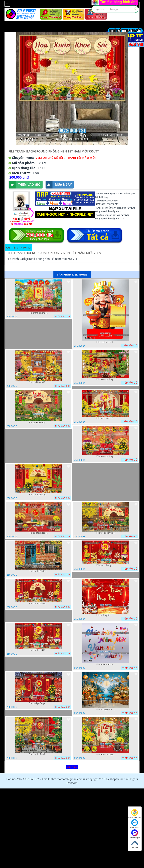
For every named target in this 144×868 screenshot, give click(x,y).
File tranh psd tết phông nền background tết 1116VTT (38, 650)
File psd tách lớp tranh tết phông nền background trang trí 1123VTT (38, 533)
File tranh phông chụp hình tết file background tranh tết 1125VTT (106, 456)
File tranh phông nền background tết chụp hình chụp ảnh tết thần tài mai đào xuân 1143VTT (38, 313)
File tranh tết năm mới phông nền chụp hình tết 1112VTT (38, 754)
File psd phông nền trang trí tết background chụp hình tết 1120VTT (106, 565)
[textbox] (115, 9)
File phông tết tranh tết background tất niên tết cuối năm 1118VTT (106, 615)
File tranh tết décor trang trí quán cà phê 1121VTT (38, 571)
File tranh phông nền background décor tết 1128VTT (106, 379)
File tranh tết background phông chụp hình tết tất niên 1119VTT (38, 604)
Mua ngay (59, 185)
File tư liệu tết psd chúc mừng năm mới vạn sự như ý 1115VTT (106, 665)
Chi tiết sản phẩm (18, 247)
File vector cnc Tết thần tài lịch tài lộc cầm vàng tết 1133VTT (106, 342)
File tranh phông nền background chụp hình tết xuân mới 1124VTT (38, 495)
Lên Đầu (135, 844)
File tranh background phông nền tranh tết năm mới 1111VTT (106, 755)
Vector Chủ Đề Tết (49, 158)
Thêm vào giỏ (25, 185)
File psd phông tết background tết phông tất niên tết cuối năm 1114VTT (38, 703)
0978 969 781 (135, 814)
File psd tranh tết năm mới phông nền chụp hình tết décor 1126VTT (106, 418)
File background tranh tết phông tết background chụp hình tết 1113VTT (106, 710)
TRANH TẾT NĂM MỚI (81, 158)
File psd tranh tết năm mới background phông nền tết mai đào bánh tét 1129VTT (38, 382)
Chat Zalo (135, 824)
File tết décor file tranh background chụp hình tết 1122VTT (106, 533)
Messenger (135, 834)
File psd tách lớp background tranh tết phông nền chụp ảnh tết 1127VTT (38, 423)
